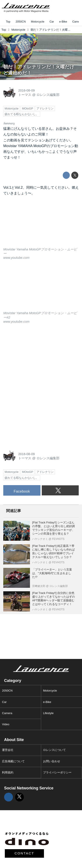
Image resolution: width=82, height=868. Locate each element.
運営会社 (8, 750)
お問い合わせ (52, 761)
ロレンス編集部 (48, 95)
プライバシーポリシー (57, 772)
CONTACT (24, 853)
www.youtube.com (16, 258)
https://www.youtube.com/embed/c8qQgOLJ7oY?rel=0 (41, 288)
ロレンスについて (54, 750)
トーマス (25, 95)
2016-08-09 (26, 90)
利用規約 (8, 772)
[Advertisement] (36, 358)
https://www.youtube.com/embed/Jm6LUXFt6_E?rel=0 (41, 224)
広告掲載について (13, 761)
